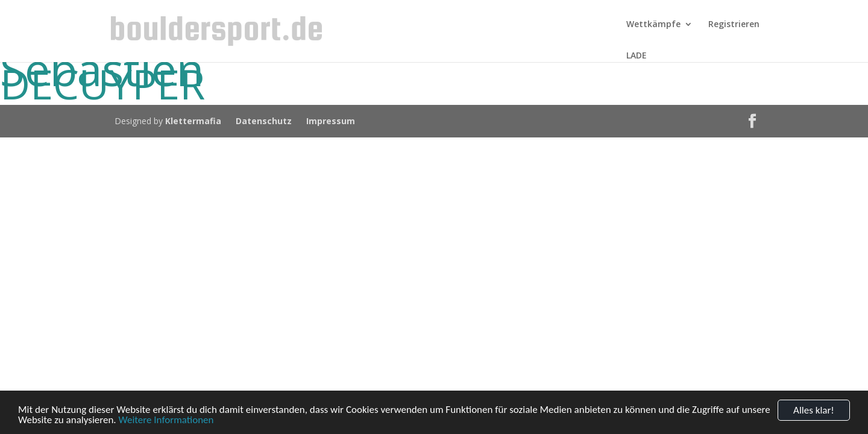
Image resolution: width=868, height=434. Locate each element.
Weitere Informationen (166, 420)
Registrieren (734, 25)
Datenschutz (264, 121)
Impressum (331, 121)
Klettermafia (193, 121)
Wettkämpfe (653, 25)
